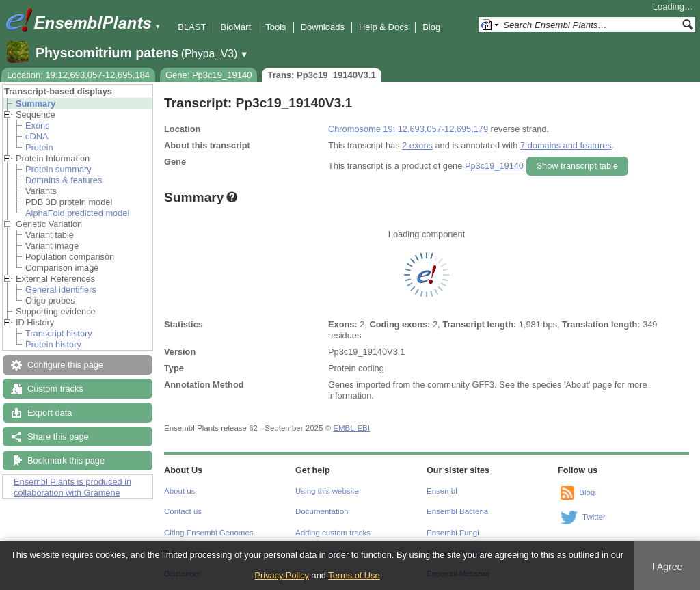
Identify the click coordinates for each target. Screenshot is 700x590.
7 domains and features (566, 145)
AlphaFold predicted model (77, 213)
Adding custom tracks (333, 533)
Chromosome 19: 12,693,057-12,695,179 (408, 129)
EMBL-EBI (351, 428)
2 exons (417, 145)
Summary (36, 104)
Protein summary (58, 169)
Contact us (183, 511)
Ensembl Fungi (453, 533)
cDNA (37, 136)
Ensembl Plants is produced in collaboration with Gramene (72, 487)
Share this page (58, 437)
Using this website (327, 491)
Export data (50, 413)
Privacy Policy (282, 575)
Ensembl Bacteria (457, 511)
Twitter (594, 517)
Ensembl (442, 491)
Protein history (53, 344)
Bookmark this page (66, 460)
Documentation (322, 511)
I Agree (668, 567)
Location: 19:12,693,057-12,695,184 (78, 75)
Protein (39, 147)
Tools (275, 27)
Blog (431, 27)
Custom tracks (55, 389)
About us (179, 491)
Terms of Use (354, 575)
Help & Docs (383, 27)
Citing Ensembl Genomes (209, 533)
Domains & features (64, 180)
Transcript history (59, 333)
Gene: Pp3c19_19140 (209, 75)
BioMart (235, 27)
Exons (38, 125)
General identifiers (61, 290)
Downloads (323, 27)
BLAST (192, 27)
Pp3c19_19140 (494, 166)
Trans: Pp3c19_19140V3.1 (321, 75)
